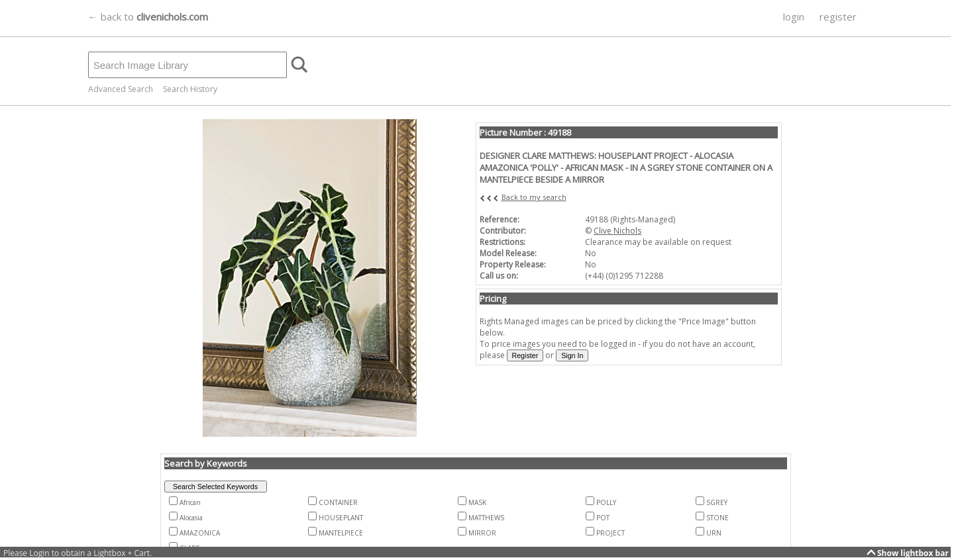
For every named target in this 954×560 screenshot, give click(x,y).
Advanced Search (121, 89)
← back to (148, 17)
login (794, 17)
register (838, 17)
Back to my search (534, 197)
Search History (190, 89)
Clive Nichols (617, 231)
